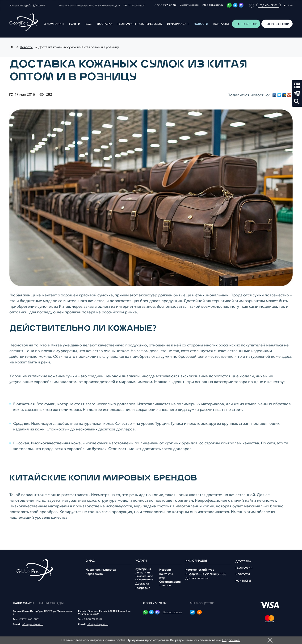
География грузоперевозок (140, 24)
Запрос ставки (297, 93)
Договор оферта (197, 578)
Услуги (75, 24)
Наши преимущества (101, 570)
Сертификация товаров (170, 583)
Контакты (221, 24)
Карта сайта (94, 574)
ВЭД (88, 24)
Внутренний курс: (20, 5)
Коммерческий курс (200, 570)
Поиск (297, 101)
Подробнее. (231, 640)
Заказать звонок (189, 5)
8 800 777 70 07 (166, 5)
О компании (54, 24)
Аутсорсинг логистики (143, 571)
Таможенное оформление (144, 578)
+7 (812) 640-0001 (29, 619)
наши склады (51, 603)
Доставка (105, 24)
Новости (201, 24)
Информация (178, 24)
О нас (90, 561)
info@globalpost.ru (213, 5)
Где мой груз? (268, 5)
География (143, 588)
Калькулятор (297, 85)
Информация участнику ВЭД (206, 574)
